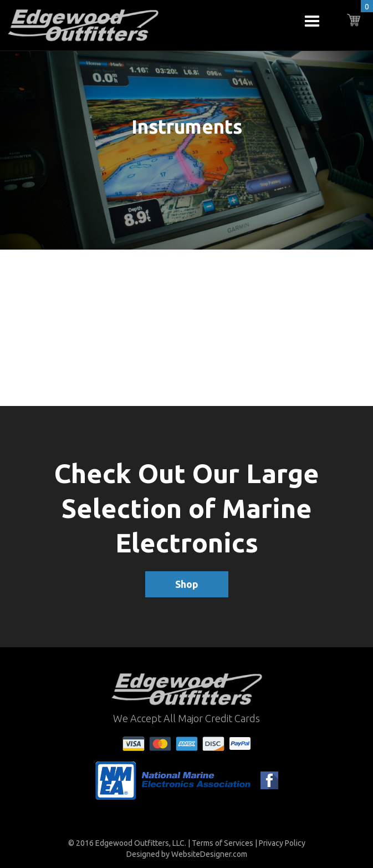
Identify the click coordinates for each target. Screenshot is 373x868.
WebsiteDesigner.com (209, 854)
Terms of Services (223, 843)
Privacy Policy (282, 843)
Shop (187, 584)
